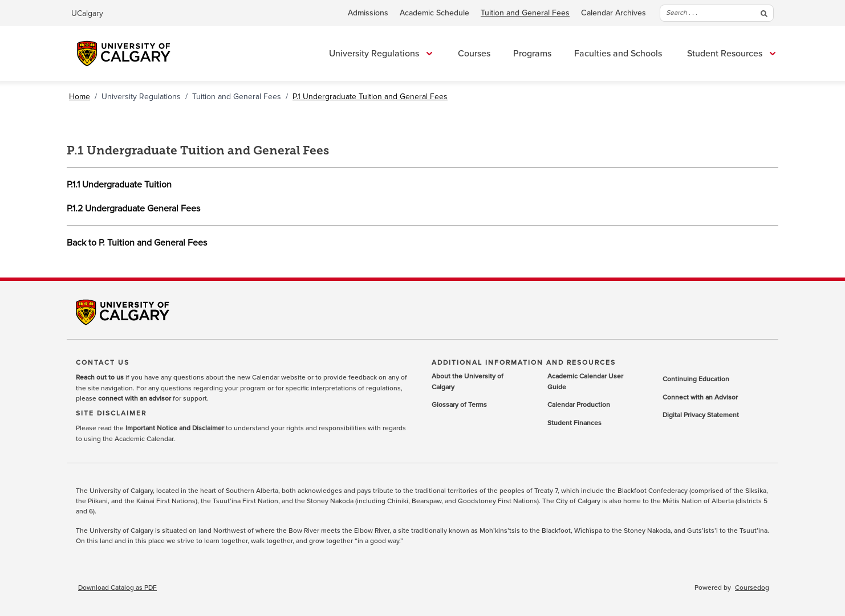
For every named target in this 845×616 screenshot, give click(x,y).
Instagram (732, 308)
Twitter (675, 308)
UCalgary (87, 13)
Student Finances (574, 423)
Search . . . (717, 13)
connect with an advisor (135, 399)
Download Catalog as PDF (117, 588)
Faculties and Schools (618, 54)
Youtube (761, 308)
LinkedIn (704, 308)
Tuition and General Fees (525, 13)
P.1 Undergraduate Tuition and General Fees (370, 97)
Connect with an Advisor (700, 398)
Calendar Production (579, 405)
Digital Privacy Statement (701, 415)
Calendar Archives (614, 13)
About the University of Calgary (468, 382)
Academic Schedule (434, 13)
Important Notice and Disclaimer (175, 429)
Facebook (647, 308)
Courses (474, 54)
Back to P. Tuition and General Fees (137, 243)
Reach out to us (100, 378)
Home (80, 97)
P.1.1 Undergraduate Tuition (119, 185)
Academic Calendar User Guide (585, 382)
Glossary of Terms (459, 405)
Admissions (368, 13)
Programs (532, 54)
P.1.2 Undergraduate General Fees (133, 209)
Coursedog (752, 588)
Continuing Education (696, 380)
